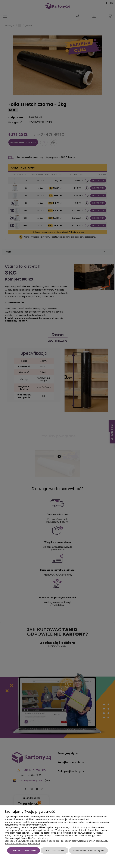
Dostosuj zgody (54, 850)
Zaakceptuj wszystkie (24, 850)
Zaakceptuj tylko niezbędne (88, 850)
